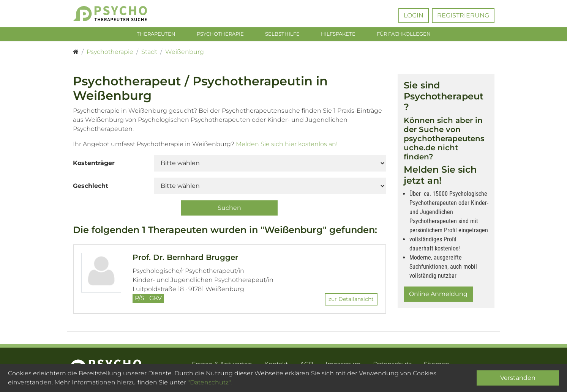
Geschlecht (91, 187)
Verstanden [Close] (518, 378)
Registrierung (463, 15)
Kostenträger (94, 165)
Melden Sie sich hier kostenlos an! (287, 146)
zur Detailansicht (351, 301)
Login (414, 15)
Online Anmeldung (438, 295)
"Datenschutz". (210, 382)
